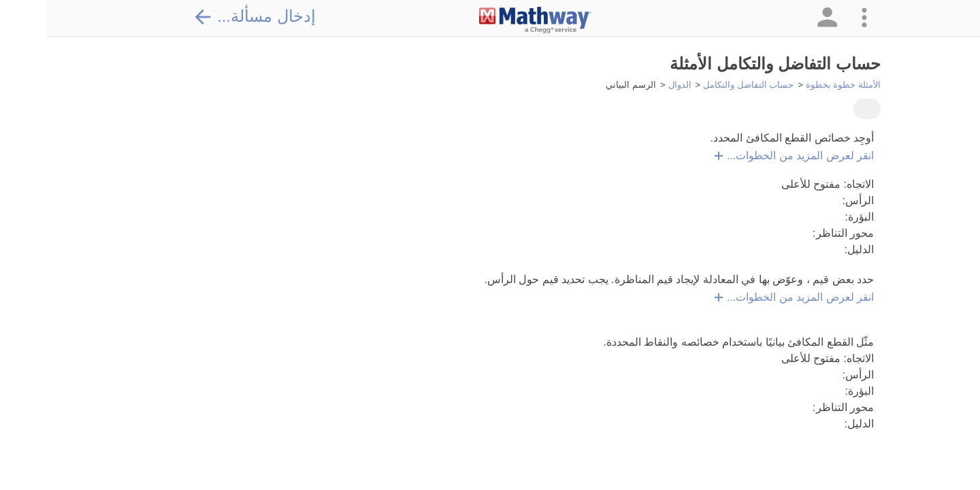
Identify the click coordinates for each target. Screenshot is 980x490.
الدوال (633, 85)
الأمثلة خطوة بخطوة (796, 85)
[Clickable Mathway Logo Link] (488, 20)
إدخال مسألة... (208, 16)
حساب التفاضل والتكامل (701, 85)
